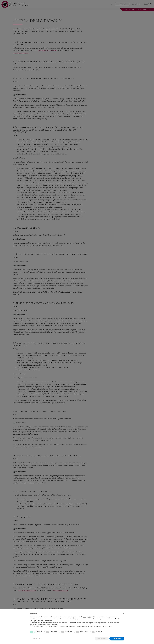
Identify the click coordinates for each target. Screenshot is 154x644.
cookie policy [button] (48, 625)
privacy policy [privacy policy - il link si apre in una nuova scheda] (87, 621)
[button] (123, 618)
